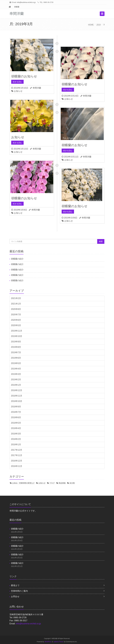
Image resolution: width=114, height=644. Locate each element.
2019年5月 (16, 363)
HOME (91, 25)
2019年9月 (16, 342)
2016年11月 (17, 466)
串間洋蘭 (37, 88)
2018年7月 (16, 412)
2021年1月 (16, 304)
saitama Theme (59, 642)
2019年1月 (16, 385)
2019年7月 (16, 352)
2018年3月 (16, 434)
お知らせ (18, 91)
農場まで (15, 585)
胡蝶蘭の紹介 (17, 259)
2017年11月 (17, 455)
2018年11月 (17, 396)
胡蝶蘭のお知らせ (24, 76)
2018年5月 (16, 423)
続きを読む (17, 82)
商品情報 (62, 483)
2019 (98, 25)
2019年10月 (17, 336)
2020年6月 (16, 320)
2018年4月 (16, 428)
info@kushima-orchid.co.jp (26, 2)
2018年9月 (16, 407)
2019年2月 (16, 380)
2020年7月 (16, 315)
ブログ (52, 483)
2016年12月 (17, 461)
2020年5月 (16, 325)
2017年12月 (17, 450)
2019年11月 (17, 331)
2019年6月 (16, 358)
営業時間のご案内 (19, 591)
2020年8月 (16, 309)
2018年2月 (16, 439)
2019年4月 (16, 369)
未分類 (72, 483)
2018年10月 (17, 401)
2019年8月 (16, 347)
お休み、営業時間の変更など (23, 483)
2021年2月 (16, 298)
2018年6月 (16, 417)
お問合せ (15, 597)
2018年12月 (17, 390)
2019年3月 (16, 374)
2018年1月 (16, 444)
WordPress (48, 642)
